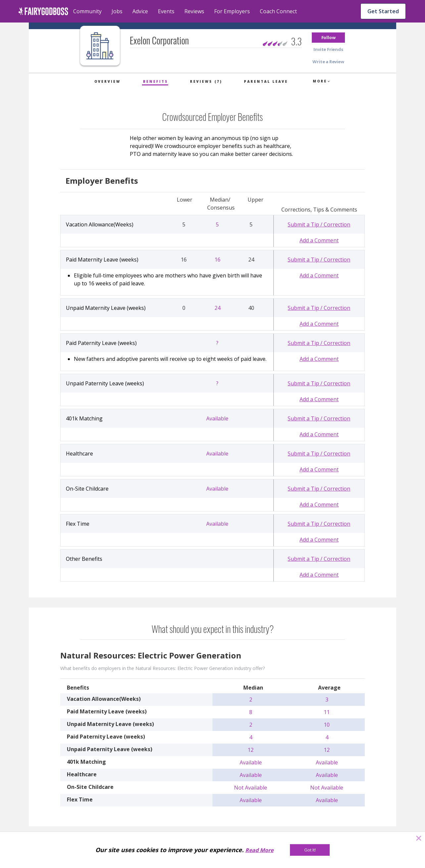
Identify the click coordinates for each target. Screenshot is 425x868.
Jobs (117, 11)
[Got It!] (310, 850)
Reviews (194, 11)
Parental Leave (266, 81)
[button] (328, 38)
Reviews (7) (206, 81)
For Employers (232, 11)
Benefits (156, 81)
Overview (107, 81)
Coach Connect (278, 11)
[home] (43, 11)
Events (166, 11)
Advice (140, 11)
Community (87, 11)
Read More (259, 850)
